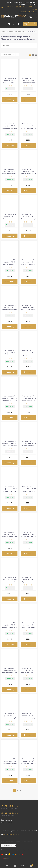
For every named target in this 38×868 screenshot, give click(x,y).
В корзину (10, 100)
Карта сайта (27, 850)
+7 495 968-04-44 (21, 7)
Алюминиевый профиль (17, 32)
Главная (4, 32)
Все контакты (7, 820)
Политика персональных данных (11, 850)
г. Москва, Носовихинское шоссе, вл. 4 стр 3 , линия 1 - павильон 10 (21, 3)
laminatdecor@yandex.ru (28, 12)
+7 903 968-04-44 (9, 813)
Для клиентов (7, 823)
